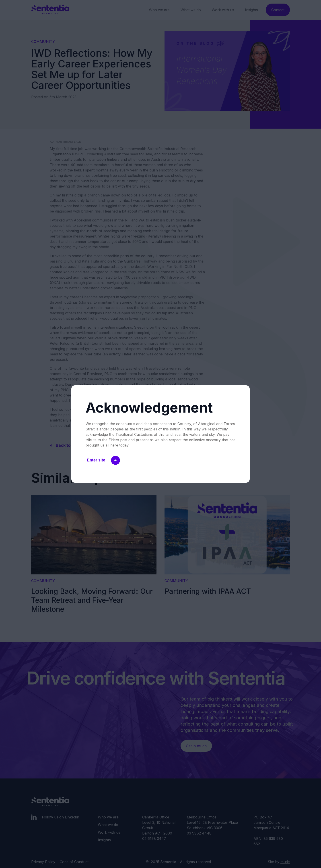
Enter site (103, 460)
